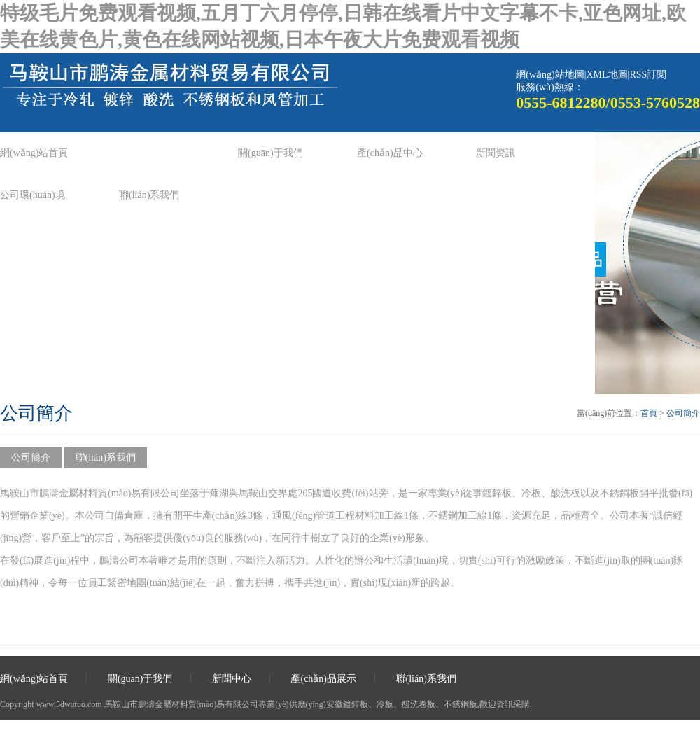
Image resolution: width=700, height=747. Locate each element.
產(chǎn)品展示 (323, 679)
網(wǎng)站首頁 (34, 153)
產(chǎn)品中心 (390, 153)
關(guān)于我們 (271, 153)
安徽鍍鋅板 (347, 704)
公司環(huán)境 (33, 195)
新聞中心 (232, 679)
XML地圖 (607, 75)
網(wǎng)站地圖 (550, 75)
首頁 (649, 413)
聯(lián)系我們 (149, 195)
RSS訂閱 (648, 75)
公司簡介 (683, 413)
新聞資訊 (496, 153)
